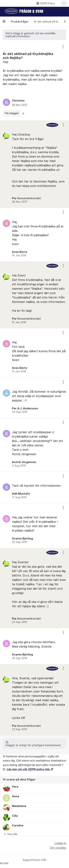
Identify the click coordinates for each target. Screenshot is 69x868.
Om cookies (58, 848)
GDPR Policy (46, 3)
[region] (34, 80)
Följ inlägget (12, 113)
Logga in (60, 843)
